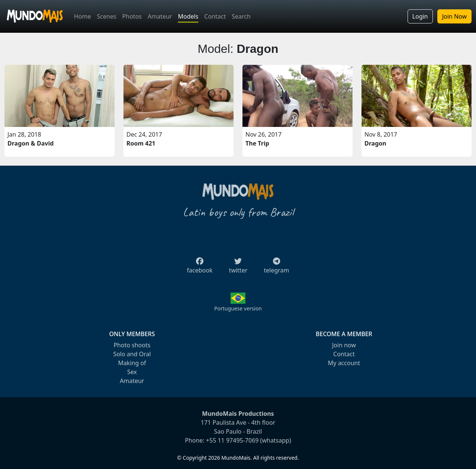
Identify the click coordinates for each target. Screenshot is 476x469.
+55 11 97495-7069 (232, 440)
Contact (215, 16)
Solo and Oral (132, 354)
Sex (132, 372)
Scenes (107, 16)
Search (241, 16)
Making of (132, 363)
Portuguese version (238, 308)
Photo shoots (132, 345)
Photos (132, 16)
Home (83, 16)
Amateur (160, 16)
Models (188, 16)
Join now (344, 345)
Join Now (454, 16)
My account (344, 363)
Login (420, 16)
